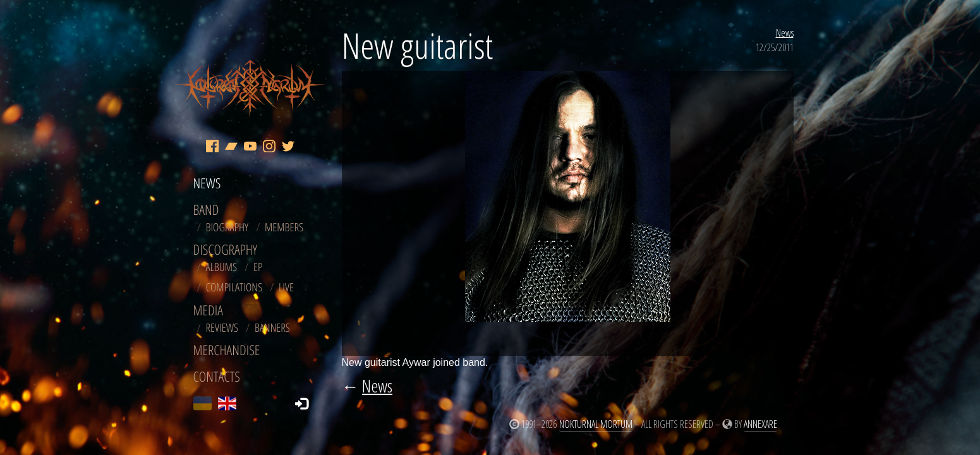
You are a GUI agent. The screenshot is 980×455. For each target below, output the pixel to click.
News (785, 33)
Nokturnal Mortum (596, 424)
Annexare (760, 424)
